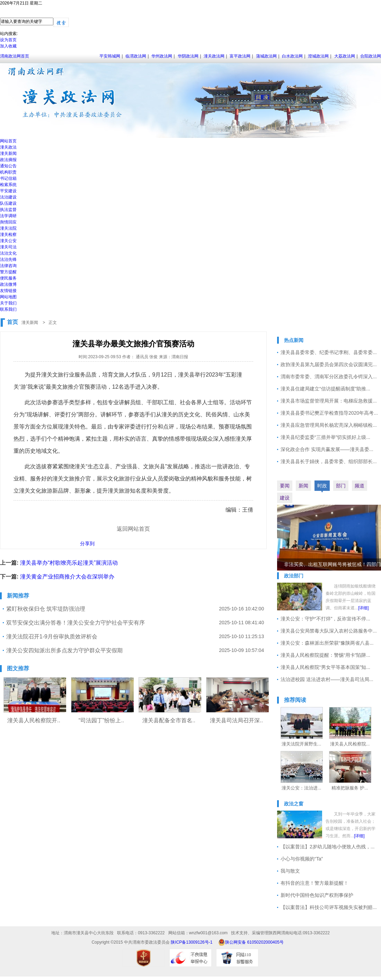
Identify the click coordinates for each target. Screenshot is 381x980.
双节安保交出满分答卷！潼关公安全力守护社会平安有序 (76, 623)
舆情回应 (8, 222)
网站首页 (8, 141)
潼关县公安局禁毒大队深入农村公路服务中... (329, 631)
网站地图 (8, 297)
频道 (360, 486)
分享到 (87, 544)
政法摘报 (8, 160)
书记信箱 (8, 178)
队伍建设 (8, 203)
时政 (322, 486)
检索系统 (8, 185)
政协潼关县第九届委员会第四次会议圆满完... (329, 364)
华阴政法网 (188, 56)
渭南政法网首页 (15, 56)
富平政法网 (240, 56)
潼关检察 (8, 235)
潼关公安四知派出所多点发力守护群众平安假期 (64, 650)
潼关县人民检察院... (350, 744)
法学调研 (8, 216)
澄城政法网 (318, 56)
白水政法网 (292, 56)
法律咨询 (8, 266)
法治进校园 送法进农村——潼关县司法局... (327, 679)
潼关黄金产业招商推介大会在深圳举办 (67, 577)
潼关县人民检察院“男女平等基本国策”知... (325, 667)
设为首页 (8, 40)
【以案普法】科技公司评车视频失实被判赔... (329, 907)
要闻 (285, 486)
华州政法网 (162, 56)
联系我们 (8, 309)
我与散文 (290, 871)
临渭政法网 (136, 56)
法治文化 (8, 253)
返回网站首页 (133, 529)
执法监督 (8, 210)
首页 (12, 322)
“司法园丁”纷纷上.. (101, 720)
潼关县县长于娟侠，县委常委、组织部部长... (329, 461)
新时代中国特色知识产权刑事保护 (317, 895)
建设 (285, 498)
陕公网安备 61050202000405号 (251, 942)
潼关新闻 (8, 153)
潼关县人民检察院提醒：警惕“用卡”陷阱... (325, 655)
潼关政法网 (214, 56)
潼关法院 (8, 228)
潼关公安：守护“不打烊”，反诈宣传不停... (325, 619)
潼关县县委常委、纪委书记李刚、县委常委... (329, 352)
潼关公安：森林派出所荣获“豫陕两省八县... (327, 643)
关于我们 (8, 303)
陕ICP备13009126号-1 (192, 942)
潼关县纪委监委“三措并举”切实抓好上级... (325, 437)
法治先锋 (8, 259)
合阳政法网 (371, 56)
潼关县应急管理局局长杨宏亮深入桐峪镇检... (329, 425)
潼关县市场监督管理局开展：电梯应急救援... (329, 401)
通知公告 (8, 166)
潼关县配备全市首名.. (169, 720)
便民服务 (8, 278)
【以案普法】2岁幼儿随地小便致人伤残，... (327, 847)
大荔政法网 (345, 56)
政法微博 (8, 284)
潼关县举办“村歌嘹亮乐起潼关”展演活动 (69, 563)
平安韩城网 (110, 56)
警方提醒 (8, 272)
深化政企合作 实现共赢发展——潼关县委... (327, 449)
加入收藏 (8, 46)
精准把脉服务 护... (350, 788)
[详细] (364, 608)
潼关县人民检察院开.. (34, 720)
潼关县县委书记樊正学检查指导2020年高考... (329, 413)
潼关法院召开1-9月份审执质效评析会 (52, 637)
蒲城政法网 (266, 56)
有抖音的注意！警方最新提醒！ (314, 883)
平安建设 (8, 191)
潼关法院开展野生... (302, 744)
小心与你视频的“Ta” (302, 859)
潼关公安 (8, 241)
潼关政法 (8, 147)
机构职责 (8, 172)
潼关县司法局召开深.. (236, 720)
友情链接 (8, 291)
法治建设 (8, 197)
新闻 (303, 486)
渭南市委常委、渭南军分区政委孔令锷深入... (329, 377)
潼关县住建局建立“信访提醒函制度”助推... (325, 389)
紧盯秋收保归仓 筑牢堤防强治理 (46, 609)
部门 (341, 486)
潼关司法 (8, 247)
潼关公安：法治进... (302, 788)
